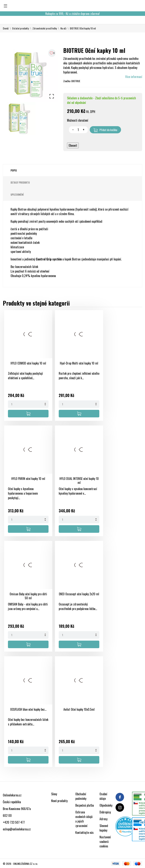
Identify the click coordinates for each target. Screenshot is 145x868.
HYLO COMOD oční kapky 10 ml (28, 363)
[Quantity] (28, 404)
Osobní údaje (103, 796)
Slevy (54, 794)
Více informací (134, 77)
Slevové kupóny (104, 828)
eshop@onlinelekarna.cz (17, 829)
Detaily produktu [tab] (20, 182)
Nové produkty (59, 801)
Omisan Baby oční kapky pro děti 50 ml (28, 596)
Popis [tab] (14, 170)
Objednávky (106, 805)
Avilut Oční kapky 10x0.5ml (79, 709)
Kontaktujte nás (84, 832)
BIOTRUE (76, 81)
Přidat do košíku (105, 130)
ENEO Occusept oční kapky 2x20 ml (79, 594)
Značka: (67, 81)
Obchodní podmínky (81, 796)
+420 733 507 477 (14, 822)
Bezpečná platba (85, 805)
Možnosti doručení (78, 120)
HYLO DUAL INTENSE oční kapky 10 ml (79, 481)
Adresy (103, 819)
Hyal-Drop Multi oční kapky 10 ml (79, 363)
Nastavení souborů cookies (105, 842)
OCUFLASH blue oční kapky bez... (28, 709)
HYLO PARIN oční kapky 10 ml (28, 479)
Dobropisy (105, 812)
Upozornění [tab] (17, 195)
